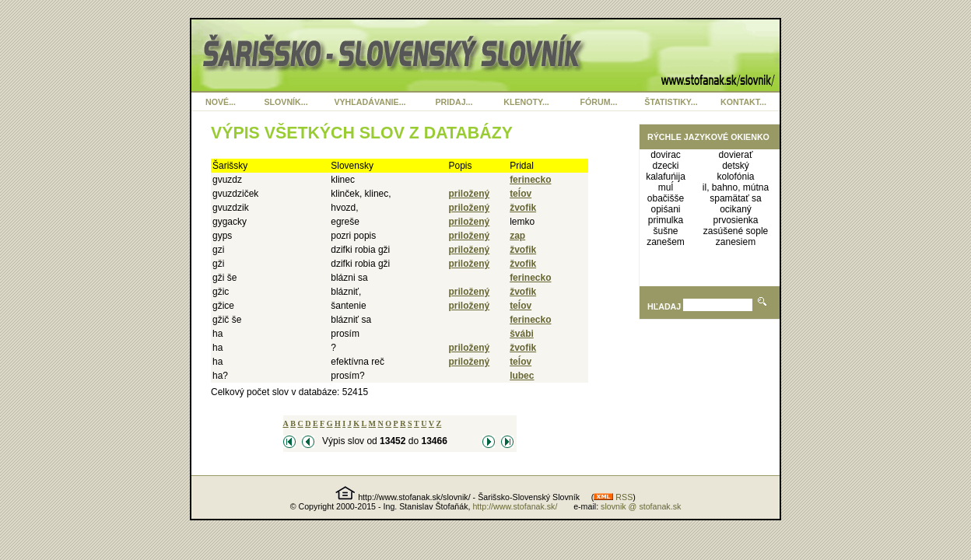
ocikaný (736, 209)
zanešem (666, 242)
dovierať (736, 155)
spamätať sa (736, 198)
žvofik (523, 208)
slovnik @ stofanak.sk (641, 506)
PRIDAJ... (454, 102)
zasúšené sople (736, 231)
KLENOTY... (526, 102)
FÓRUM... (599, 102)
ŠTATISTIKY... (671, 102)
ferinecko (530, 180)
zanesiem (736, 242)
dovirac (666, 155)
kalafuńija (666, 177)
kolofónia (736, 177)
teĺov (521, 194)
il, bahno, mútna (736, 187)
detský (736, 166)
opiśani (666, 209)
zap (517, 236)
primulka (666, 220)
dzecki (666, 166)
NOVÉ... (221, 102)
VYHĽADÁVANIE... (370, 102)
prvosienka (736, 220)
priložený (470, 194)
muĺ (666, 187)
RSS (613, 497)
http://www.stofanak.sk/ (515, 506)
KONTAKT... (743, 102)
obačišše (666, 198)
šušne (666, 231)
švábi (522, 334)
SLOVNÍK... (286, 102)
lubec (522, 376)
